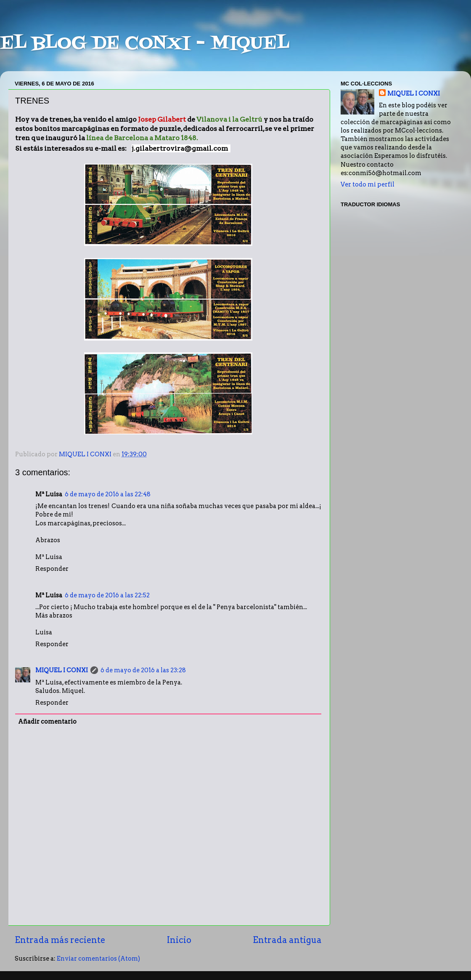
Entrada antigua (287, 940)
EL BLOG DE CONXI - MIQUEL (145, 44)
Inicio (179, 940)
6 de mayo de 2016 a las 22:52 (107, 595)
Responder (52, 569)
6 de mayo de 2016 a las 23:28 (143, 670)
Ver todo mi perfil (368, 184)
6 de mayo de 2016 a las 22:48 (108, 494)
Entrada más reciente (60, 940)
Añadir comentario (47, 722)
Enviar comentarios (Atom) (98, 959)
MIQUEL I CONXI (62, 670)
